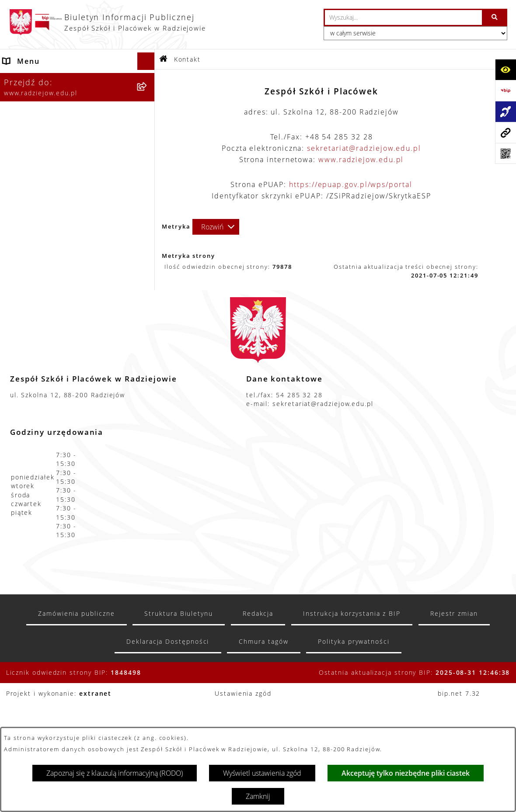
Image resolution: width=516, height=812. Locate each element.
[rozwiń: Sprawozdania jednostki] (148, 171)
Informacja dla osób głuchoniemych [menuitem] (42, 378)
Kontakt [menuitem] (18, 355)
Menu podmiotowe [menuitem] (40, 79)
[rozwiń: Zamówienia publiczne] (148, 338)
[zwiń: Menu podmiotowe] (148, 79)
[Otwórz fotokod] (506, 153)
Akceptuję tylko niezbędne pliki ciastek (406, 773)
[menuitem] (77, 102)
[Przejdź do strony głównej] (107, 22)
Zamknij (258, 796)
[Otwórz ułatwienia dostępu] (506, 69)
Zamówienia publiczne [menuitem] (47, 338)
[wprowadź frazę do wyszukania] (403, 17)
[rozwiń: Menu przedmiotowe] (148, 321)
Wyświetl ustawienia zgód (262, 773)
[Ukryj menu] (146, 61)
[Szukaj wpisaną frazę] (495, 17)
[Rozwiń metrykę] (216, 227)
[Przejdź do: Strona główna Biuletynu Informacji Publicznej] (164, 59)
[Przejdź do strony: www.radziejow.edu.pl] (506, 132)
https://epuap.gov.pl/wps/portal (351, 184)
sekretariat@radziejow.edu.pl (364, 148)
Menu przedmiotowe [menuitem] (43, 320)
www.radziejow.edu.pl (361, 160)
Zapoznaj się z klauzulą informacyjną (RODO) (115, 773)
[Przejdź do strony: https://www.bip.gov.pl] (506, 90)
